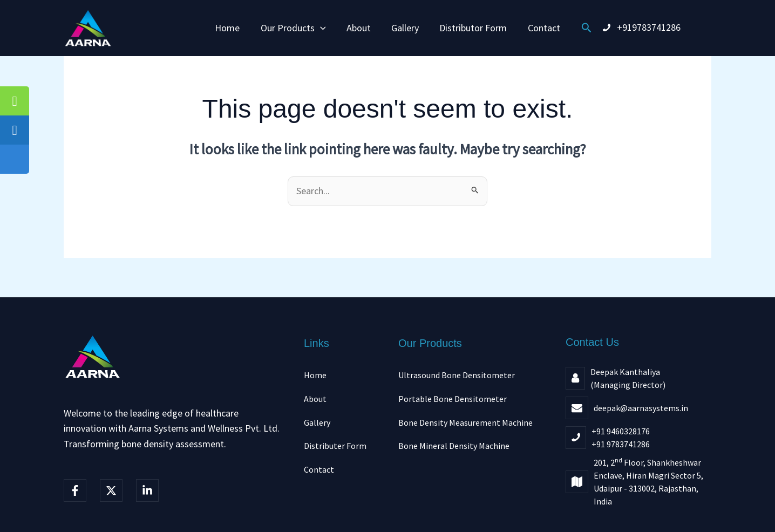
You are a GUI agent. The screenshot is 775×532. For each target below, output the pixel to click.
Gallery (405, 28)
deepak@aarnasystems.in (641, 408)
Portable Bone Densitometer (453, 399)
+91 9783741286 (621, 444)
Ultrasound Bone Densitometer (457, 375)
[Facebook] (75, 490)
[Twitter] (111, 490)
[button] (322, 28)
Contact (541, 28)
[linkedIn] (147, 490)
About (359, 28)
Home (230, 28)
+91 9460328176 (621, 431)
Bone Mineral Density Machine (454, 446)
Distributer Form (335, 446)
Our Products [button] (295, 28)
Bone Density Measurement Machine (465, 422)
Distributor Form (471, 28)
